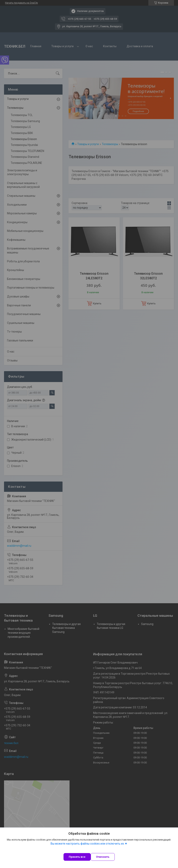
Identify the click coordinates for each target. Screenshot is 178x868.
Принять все (77, 857)
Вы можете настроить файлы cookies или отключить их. (88, 844)
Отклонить (103, 857)
